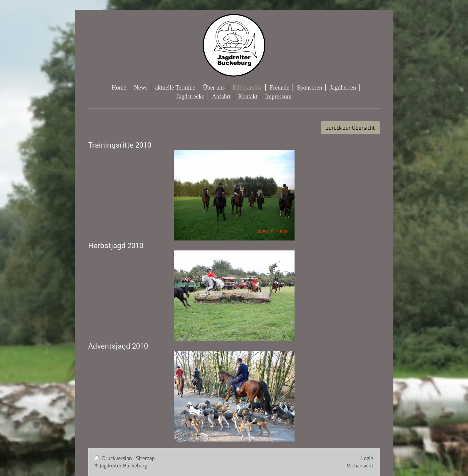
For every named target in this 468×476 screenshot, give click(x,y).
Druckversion (114, 458)
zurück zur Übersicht (350, 128)
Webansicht (360, 465)
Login (367, 458)
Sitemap (145, 458)
